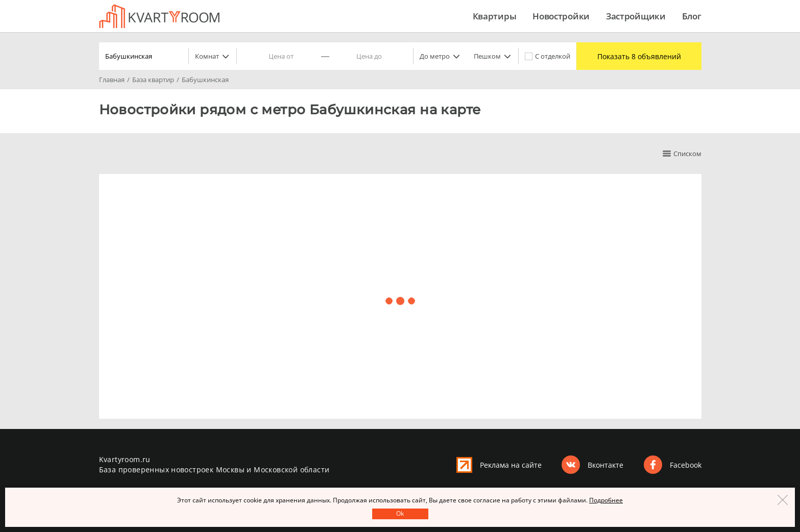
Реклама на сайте (511, 465)
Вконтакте (605, 465)
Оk (400, 513)
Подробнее (606, 500)
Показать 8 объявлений (639, 56)
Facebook (686, 465)
